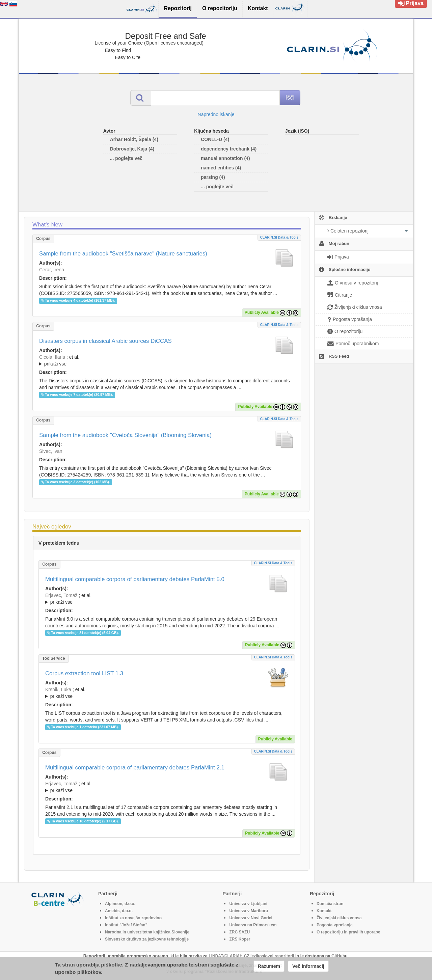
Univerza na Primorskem (253, 925)
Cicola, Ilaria (52, 357)
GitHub (338, 956)
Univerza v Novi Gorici (251, 918)
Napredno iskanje (216, 114)
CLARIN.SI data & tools (279, 237)
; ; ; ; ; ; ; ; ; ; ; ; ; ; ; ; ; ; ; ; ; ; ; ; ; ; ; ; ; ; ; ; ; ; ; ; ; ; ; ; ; (167, 787)
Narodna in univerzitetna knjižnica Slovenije (147, 932)
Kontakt (324, 911)
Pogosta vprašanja (335, 925)
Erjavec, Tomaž (61, 595)
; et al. (167, 361)
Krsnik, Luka (58, 689)
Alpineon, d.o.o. (120, 904)
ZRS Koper (240, 939)
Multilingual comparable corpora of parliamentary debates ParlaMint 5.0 (135, 579)
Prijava (411, 3)
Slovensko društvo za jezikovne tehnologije (147, 939)
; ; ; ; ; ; (167, 360)
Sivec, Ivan (51, 451)
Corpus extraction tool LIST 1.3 (84, 673)
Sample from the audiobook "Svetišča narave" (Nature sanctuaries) (123, 254)
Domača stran (330, 904)
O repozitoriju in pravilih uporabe (348, 932)
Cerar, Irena (52, 270)
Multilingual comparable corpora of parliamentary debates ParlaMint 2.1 (135, 768)
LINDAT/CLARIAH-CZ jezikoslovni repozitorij (251, 956)
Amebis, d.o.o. (119, 911)
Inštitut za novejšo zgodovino (133, 918)
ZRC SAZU (239, 932)
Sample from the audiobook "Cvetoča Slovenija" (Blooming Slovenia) (125, 435)
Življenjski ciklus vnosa (339, 918)
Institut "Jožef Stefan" (126, 925)
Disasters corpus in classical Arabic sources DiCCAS (105, 341)
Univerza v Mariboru (249, 911)
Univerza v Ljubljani (248, 904)
